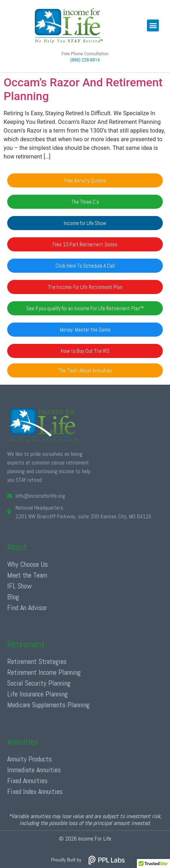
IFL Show (19, 586)
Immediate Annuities (34, 770)
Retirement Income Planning (44, 672)
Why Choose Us (28, 564)
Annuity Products (30, 759)
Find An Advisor (27, 608)
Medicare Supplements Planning (48, 705)
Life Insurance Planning (37, 694)
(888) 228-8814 (85, 60)
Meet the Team (27, 575)
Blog (13, 597)
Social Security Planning (39, 683)
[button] (153, 25)
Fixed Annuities (27, 781)
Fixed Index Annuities (35, 791)
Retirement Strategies (37, 661)
